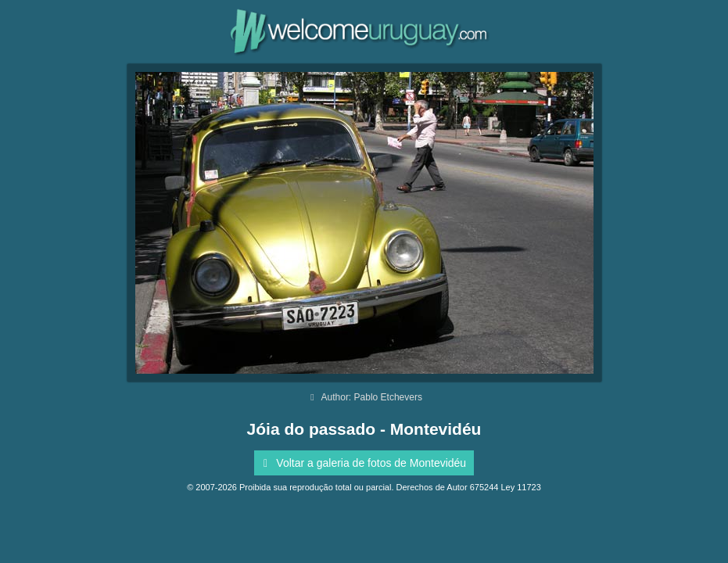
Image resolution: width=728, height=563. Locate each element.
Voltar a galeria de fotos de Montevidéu (362, 463)
